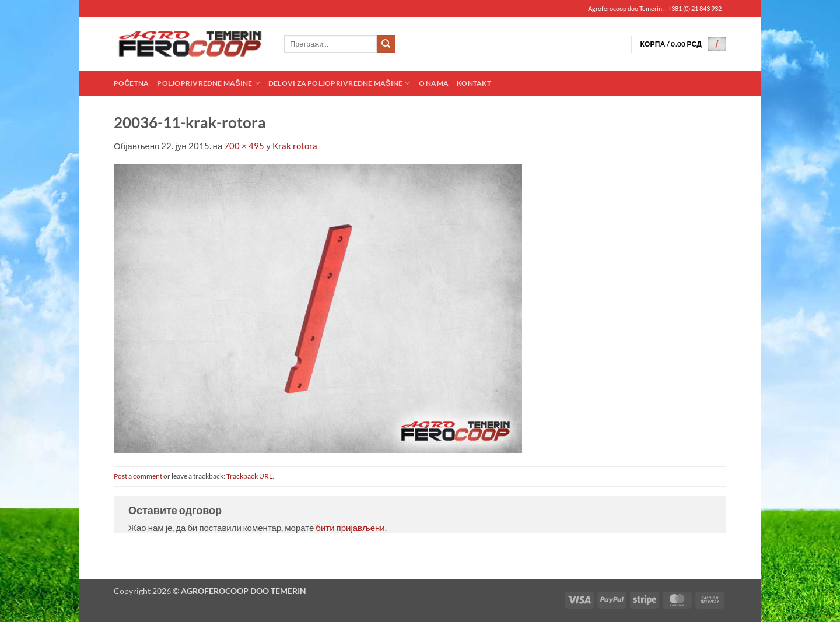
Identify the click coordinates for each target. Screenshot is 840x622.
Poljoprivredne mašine (208, 83)
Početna (131, 83)
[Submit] (386, 44)
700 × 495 (244, 146)
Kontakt (474, 83)
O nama (434, 83)
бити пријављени (350, 528)
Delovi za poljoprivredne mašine (339, 83)
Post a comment (138, 476)
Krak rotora (295, 146)
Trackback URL (249, 476)
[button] (683, 44)
